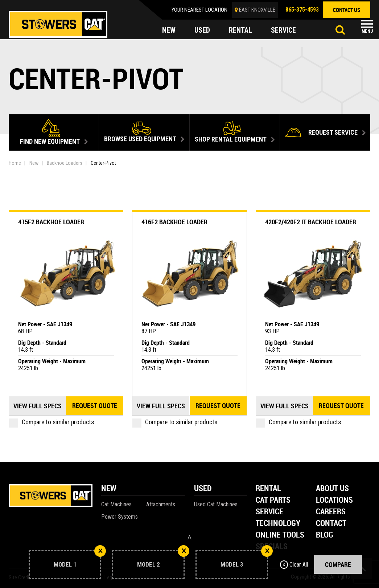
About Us (332, 489)
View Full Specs (38, 406)
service (284, 30)
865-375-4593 (302, 10)
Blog (325, 535)
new (169, 30)
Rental (268, 489)
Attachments (161, 504)
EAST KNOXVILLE (257, 10)
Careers (331, 512)
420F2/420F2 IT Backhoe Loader (311, 222)
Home (15, 163)
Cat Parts (273, 500)
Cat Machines (116, 504)
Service (269, 512)
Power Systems (120, 517)
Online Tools (280, 535)
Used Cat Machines (216, 504)
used (202, 30)
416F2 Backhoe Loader (174, 222)
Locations (334, 500)
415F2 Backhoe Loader (51, 222)
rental (240, 30)
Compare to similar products (52, 422)
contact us (347, 10)
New (34, 163)
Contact (331, 524)
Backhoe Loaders (65, 163)
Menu (367, 31)
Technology (278, 524)
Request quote (95, 406)
